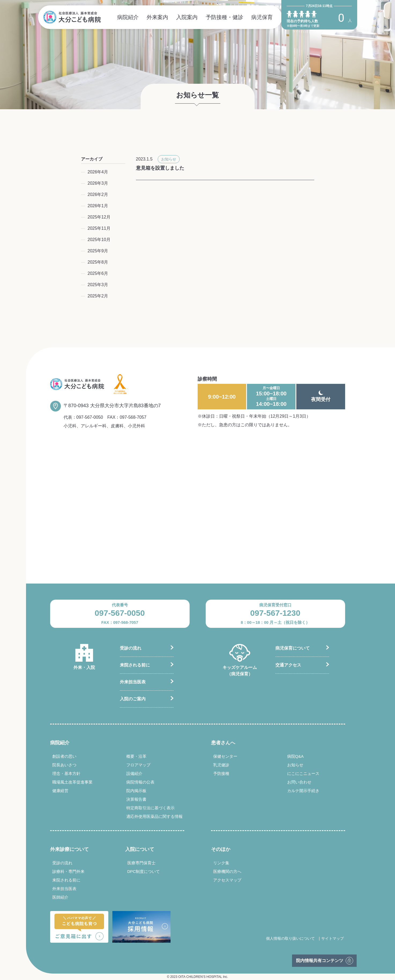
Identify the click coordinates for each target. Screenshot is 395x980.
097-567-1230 (275, 613)
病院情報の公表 (140, 782)
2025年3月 (98, 285)
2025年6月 (98, 273)
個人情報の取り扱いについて (290, 938)
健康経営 (60, 791)
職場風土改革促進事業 (72, 782)
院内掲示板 (136, 791)
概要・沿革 (136, 756)
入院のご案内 (133, 699)
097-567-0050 (90, 417)
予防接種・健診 (224, 17)
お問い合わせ (299, 782)
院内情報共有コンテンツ (320, 961)
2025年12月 (99, 217)
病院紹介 (128, 17)
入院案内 (187, 17)
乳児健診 (221, 765)
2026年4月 (98, 172)
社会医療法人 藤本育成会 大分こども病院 (72, 17)
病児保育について (293, 648)
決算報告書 (136, 799)
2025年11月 (99, 228)
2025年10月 (99, 240)
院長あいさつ (64, 765)
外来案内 (157, 17)
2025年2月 (98, 296)
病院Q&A (296, 756)
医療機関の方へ (227, 871)
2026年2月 (98, 194)
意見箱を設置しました (160, 168)
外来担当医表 (133, 682)
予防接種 (221, 773)
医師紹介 (60, 897)
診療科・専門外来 (68, 871)
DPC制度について (144, 871)
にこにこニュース (303, 773)
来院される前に (135, 665)
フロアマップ (138, 765)
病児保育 (262, 17)
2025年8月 (98, 262)
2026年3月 (98, 183)
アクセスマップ (227, 880)
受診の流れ (131, 648)
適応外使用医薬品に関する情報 (154, 816)
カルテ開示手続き (303, 791)
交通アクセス (288, 665)
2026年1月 (98, 206)
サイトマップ (333, 938)
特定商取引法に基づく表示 (150, 808)
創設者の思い (64, 756)
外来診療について (69, 849)
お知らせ (169, 159)
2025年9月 (98, 251)
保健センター (225, 756)
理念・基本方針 (66, 773)
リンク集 (221, 863)
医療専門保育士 (141, 863)
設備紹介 (134, 773)
